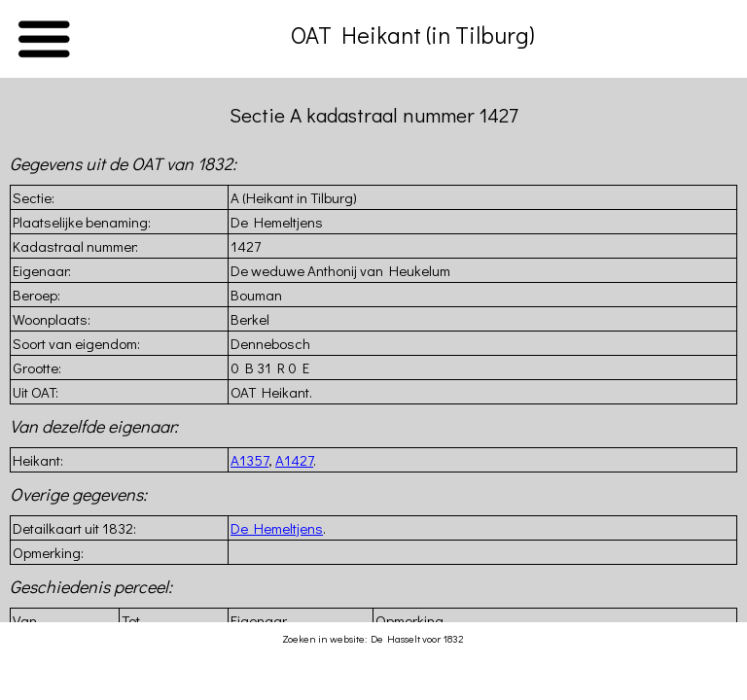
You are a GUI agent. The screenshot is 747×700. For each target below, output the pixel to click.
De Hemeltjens (277, 528)
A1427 (294, 460)
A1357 (249, 460)
